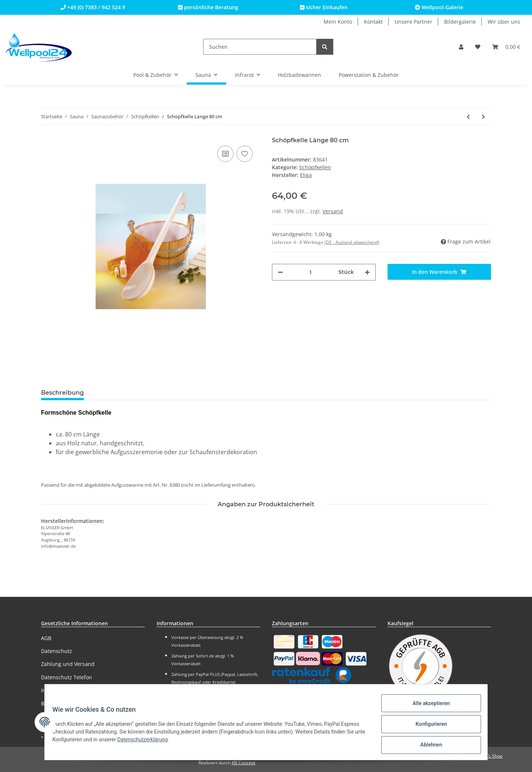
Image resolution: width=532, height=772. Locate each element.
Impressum (55, 690)
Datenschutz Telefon (66, 677)
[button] (461, 47)
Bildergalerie (460, 22)
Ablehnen (427, 746)
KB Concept (243, 763)
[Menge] (311, 272)
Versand (333, 211)
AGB (46, 638)
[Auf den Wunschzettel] (245, 154)
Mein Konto (338, 22)
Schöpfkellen (315, 167)
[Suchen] (260, 47)
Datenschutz (57, 651)
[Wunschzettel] (478, 47)
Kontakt (373, 22)
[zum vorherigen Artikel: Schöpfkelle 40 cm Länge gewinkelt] (468, 117)
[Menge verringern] (280, 272)
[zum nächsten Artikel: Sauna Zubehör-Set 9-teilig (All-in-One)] (483, 117)
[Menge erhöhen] (367, 272)
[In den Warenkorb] (439, 272)
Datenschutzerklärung (158, 742)
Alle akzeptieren (427, 707)
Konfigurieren (427, 727)
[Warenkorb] (506, 47)
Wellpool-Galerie (439, 7)
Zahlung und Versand (68, 664)
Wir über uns (504, 22)
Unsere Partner (413, 22)
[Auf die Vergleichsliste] (225, 154)
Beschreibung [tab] (62, 393)
